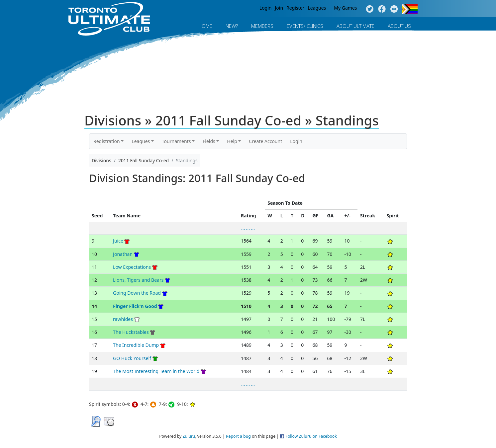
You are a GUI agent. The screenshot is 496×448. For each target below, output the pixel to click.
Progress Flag (410, 9)
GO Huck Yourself (132, 358)
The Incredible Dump (136, 345)
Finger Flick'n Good (135, 306)
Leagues (317, 8)
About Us (399, 26)
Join (279, 8)
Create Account (265, 141)
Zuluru (189, 436)
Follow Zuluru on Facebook (311, 436)
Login (266, 8)
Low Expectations (132, 267)
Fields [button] (209, 141)
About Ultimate (355, 26)
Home (205, 26)
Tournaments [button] (176, 141)
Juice (118, 241)
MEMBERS (262, 26)
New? (232, 26)
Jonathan (123, 254)
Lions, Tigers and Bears (138, 280)
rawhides (123, 319)
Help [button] (232, 141)
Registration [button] (107, 141)
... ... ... (248, 228)
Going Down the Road (137, 293)
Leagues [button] (141, 141)
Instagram (394, 9)
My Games (345, 8)
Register (295, 8)
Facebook (382, 9)
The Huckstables (131, 332)
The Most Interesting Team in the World (156, 371)
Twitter (370, 9)
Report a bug (238, 436)
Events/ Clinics (305, 26)
